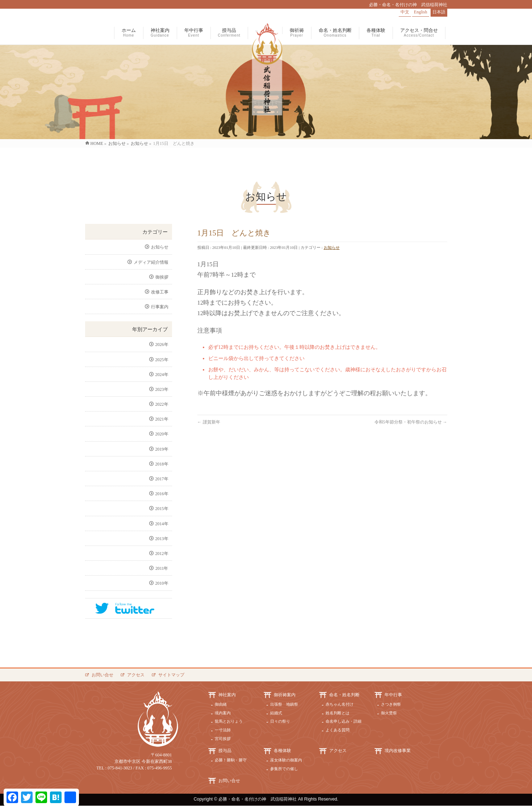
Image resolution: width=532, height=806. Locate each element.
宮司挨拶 (223, 739)
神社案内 (227, 695)
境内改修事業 (398, 751)
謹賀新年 (209, 422)
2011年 (162, 568)
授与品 (225, 751)
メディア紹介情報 (151, 262)
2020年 (162, 434)
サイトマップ (171, 675)
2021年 (162, 419)
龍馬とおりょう (229, 721)
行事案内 (160, 307)
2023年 (162, 389)
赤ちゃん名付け (340, 704)
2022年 (162, 404)
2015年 (162, 509)
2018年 (162, 464)
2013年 (162, 539)
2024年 (162, 375)
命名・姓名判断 (344, 695)
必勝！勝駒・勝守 (231, 760)
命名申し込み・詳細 (344, 721)
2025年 (162, 360)
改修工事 (160, 292)
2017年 (162, 479)
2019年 (162, 449)
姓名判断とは (338, 713)
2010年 (162, 583)
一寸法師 (223, 730)
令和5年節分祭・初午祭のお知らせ (411, 422)
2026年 (162, 344)
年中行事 (393, 695)
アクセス (136, 675)
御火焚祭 (389, 713)
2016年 (162, 494)
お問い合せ (102, 675)
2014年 (162, 524)
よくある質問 (338, 730)
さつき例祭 (391, 704)
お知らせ (332, 247)
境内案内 (223, 713)
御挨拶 (162, 277)
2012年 (162, 554)
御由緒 (221, 704)
